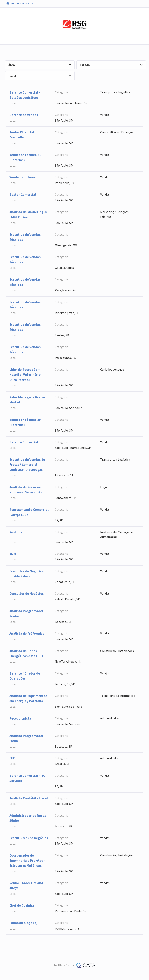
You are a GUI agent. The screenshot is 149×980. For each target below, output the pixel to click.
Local (40, 76)
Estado (111, 65)
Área (40, 65)
